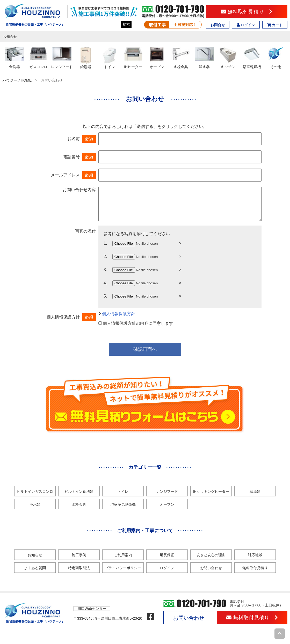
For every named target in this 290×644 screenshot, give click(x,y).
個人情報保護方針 (119, 314)
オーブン (167, 504)
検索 (126, 24)
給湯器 (255, 491)
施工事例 (79, 555)
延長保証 (167, 555)
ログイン (246, 25)
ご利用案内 (123, 555)
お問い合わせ (211, 568)
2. (105, 256)
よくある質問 (35, 568)
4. (105, 283)
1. (105, 243)
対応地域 (255, 555)
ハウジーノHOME (17, 80)
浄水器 (35, 504)
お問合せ (218, 25)
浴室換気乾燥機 (123, 504)
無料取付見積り (247, 12)
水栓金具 (79, 504)
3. (105, 270)
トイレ (123, 491)
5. (105, 296)
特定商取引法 (79, 568)
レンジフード (167, 491)
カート (275, 25)
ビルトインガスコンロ (35, 491)
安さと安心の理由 (211, 555)
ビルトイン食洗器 (79, 491)
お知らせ (35, 555)
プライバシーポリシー (123, 568)
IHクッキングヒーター (211, 491)
